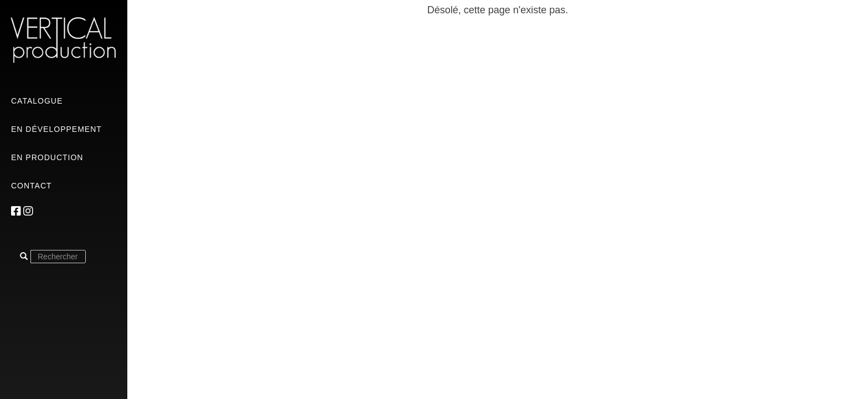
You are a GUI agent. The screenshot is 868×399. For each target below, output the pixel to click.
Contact (32, 186)
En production (47, 157)
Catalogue (37, 101)
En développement (56, 129)
